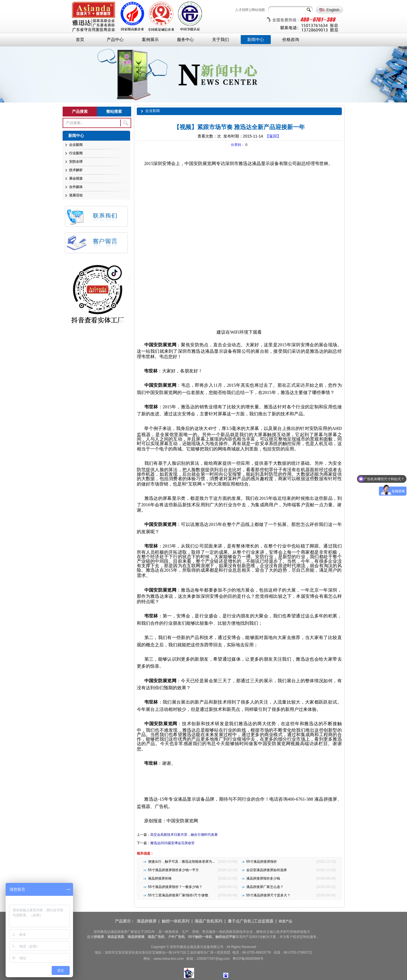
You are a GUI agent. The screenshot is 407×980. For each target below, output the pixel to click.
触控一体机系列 (176, 921)
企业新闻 (76, 145)
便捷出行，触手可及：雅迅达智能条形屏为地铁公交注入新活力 (195, 862)
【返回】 (273, 136)
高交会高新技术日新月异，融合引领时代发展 (184, 835)
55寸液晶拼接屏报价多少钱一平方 (173, 870)
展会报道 (76, 178)
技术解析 (76, 170)
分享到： (238, 145)
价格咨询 (291, 40)
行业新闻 (76, 153)
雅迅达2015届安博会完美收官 (173, 843)
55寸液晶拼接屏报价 (262, 862)
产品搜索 (80, 111)
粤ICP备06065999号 (248, 959)
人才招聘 (242, 10)
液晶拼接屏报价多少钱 (263, 878)
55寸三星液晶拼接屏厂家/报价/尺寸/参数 (178, 895)
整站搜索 (114, 111)
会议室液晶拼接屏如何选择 (267, 870)
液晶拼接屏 (147, 921)
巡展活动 (76, 195)
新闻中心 (256, 40)
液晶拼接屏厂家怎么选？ (265, 887)
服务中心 (185, 40)
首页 (80, 40)
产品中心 (115, 40)
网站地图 (258, 10)
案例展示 (150, 40)
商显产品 (285, 921)
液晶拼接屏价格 (160, 878)
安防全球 (76, 162)
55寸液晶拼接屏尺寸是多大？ (268, 895)
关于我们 (220, 40)
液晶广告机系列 (208, 921)
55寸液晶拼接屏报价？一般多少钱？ (175, 887)
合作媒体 (76, 187)
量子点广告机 (240, 921)
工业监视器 (263, 921)
